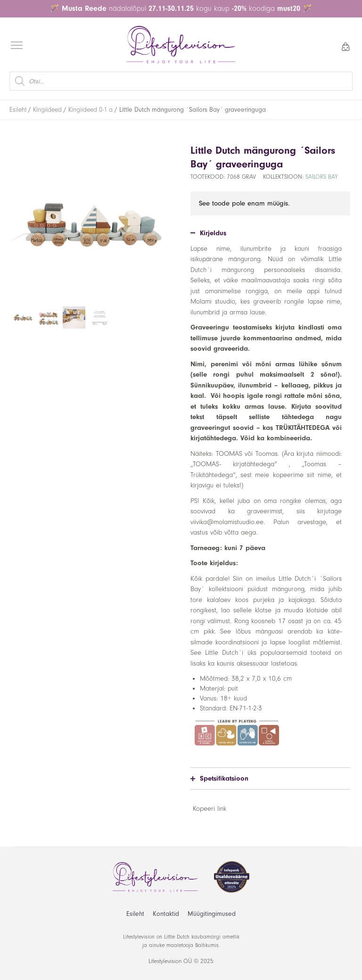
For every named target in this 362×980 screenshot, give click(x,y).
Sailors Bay (322, 177)
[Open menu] (17, 45)
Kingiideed (47, 110)
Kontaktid (166, 914)
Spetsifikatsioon (219, 778)
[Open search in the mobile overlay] (181, 81)
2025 (207, 961)
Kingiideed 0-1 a (90, 110)
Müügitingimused (212, 914)
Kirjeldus (208, 233)
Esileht (18, 110)
